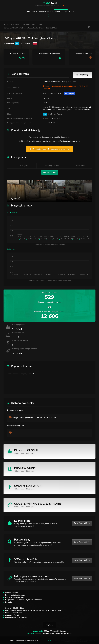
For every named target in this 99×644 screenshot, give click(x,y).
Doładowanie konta (14, 613)
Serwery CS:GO (61, 11)
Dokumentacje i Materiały (16, 618)
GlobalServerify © (46, 11)
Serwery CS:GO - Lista (32, 24)
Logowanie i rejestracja (15, 595)
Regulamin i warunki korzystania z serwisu (23, 600)
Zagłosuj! (82, 75)
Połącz (70, 94)
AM (45, 114)
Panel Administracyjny (15, 597)
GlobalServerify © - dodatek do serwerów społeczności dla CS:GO (34, 610)
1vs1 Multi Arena (55, 114)
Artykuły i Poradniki (14, 615)
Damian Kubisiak (42, 634)
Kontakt (72, 11)
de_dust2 (47, 98)
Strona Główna (31, 11)
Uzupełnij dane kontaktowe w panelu (50, 149)
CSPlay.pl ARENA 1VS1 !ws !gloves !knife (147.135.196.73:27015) (30, 28)
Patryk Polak (66, 634)
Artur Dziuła (55, 634)
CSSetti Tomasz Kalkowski (55, 631)
